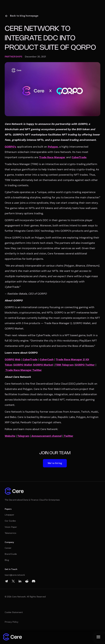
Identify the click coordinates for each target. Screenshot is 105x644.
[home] (12, 637)
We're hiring (55, 463)
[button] (98, 637)
